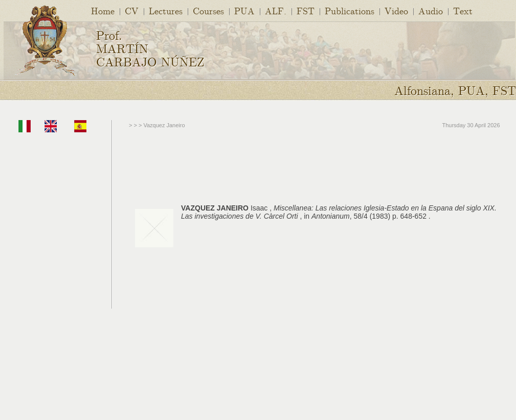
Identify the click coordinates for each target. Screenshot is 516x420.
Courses (208, 10)
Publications (350, 10)
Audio (431, 10)
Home (103, 10)
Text (463, 10)
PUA (244, 10)
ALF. (276, 10)
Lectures (166, 10)
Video (396, 10)
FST (306, 10)
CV (132, 10)
